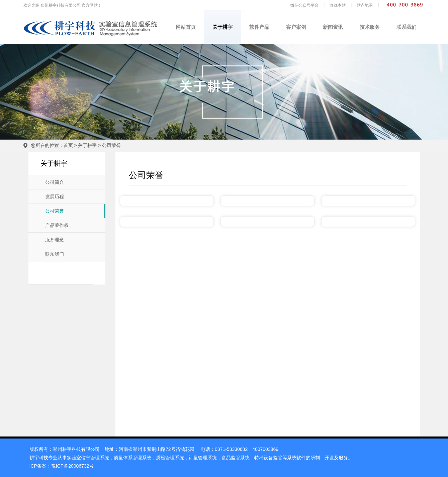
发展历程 (55, 197)
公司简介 (55, 182)
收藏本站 (338, 5)
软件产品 (259, 27)
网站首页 (186, 27)
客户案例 (296, 27)
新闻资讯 (333, 27)
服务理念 (55, 240)
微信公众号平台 (304, 5)
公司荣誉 (111, 145)
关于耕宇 (222, 27)
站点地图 (365, 5)
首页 (68, 145)
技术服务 (370, 27)
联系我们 (407, 27)
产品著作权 (57, 225)
